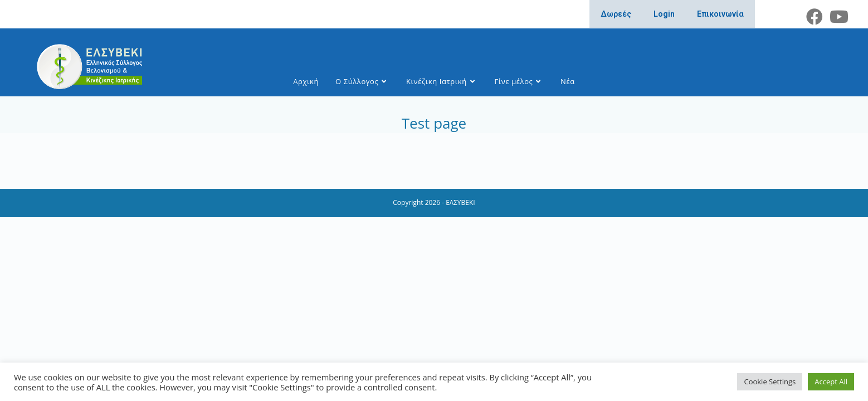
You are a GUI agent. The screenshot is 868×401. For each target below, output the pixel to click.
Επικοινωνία (720, 14)
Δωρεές (616, 14)
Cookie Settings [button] (770, 382)
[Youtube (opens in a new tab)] (837, 17)
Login (664, 14)
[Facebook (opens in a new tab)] (815, 17)
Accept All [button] (831, 382)
